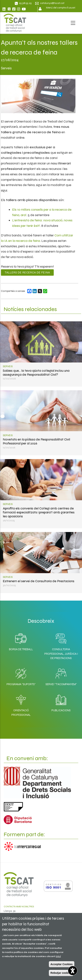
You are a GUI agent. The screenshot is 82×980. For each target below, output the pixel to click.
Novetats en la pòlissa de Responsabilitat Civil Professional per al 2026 (36, 441)
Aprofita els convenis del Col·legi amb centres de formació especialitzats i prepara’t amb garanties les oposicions (39, 512)
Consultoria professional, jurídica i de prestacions (61, 654)
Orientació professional (21, 712)
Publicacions (61, 710)
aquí (58, 956)
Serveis (8, 366)
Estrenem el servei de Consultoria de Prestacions (39, 581)
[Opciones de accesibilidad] (73, 971)
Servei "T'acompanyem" (61, 684)
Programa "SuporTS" (21, 684)
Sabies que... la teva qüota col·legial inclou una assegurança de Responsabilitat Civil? (36, 373)
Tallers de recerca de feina (27, 272)
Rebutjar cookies (61, 973)
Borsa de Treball (21, 649)
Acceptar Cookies (62, 964)
